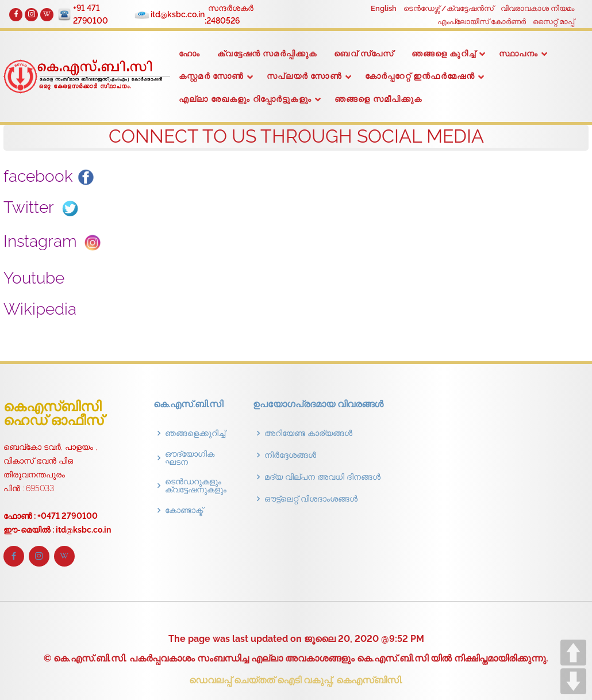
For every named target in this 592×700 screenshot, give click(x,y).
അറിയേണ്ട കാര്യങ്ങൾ (308, 433)
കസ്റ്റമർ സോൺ (211, 76)
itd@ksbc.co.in (179, 14)
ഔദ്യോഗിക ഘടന (190, 458)
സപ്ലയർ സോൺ (304, 76)
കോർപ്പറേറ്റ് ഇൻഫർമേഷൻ (420, 76)
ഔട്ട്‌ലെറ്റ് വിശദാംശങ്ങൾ (311, 499)
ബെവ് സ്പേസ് (364, 53)
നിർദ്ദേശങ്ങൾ (290, 455)
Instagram (56, 241)
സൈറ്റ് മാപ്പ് (553, 22)
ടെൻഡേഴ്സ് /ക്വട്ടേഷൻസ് (449, 8)
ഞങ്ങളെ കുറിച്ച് (444, 53)
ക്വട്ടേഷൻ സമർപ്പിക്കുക (267, 53)
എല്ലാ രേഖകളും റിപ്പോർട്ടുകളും (245, 99)
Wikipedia (52, 309)
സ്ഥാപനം (519, 53)
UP (573, 653)
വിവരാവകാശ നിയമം (537, 8)
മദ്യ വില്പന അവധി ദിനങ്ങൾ (322, 477)
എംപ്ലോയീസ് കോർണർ (482, 22)
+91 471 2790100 (92, 14)
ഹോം (189, 53)
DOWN (573, 681)
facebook (49, 176)
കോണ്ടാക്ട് (184, 510)
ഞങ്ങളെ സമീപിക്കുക (378, 99)
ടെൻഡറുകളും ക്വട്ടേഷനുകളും (196, 485)
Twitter (43, 207)
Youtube (47, 278)
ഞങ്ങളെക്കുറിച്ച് (195, 433)
